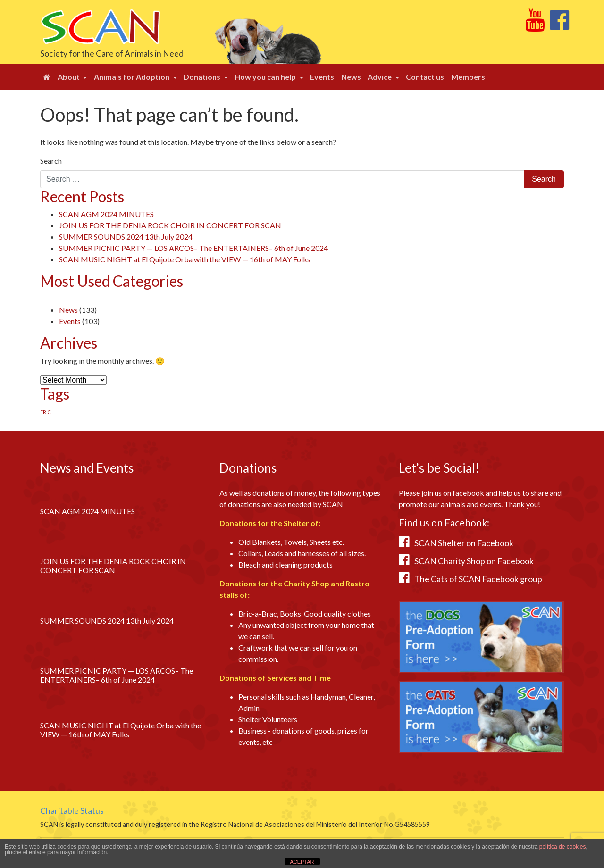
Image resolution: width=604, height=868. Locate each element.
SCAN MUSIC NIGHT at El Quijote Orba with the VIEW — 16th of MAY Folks (185, 259)
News (351, 77)
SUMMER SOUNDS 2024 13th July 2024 (126, 237)
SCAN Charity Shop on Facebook (474, 561)
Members (468, 77)
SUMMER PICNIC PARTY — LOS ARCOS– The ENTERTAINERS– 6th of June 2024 (193, 248)
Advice (380, 77)
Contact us (425, 77)
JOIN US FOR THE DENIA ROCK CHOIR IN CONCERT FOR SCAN (170, 225)
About (69, 77)
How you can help (266, 77)
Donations (203, 77)
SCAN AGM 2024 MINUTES (106, 214)
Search (51, 161)
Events (322, 77)
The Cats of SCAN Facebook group (478, 579)
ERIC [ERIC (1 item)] (46, 412)
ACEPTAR (302, 862)
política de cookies (563, 847)
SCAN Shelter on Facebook (464, 543)
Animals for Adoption (132, 77)
